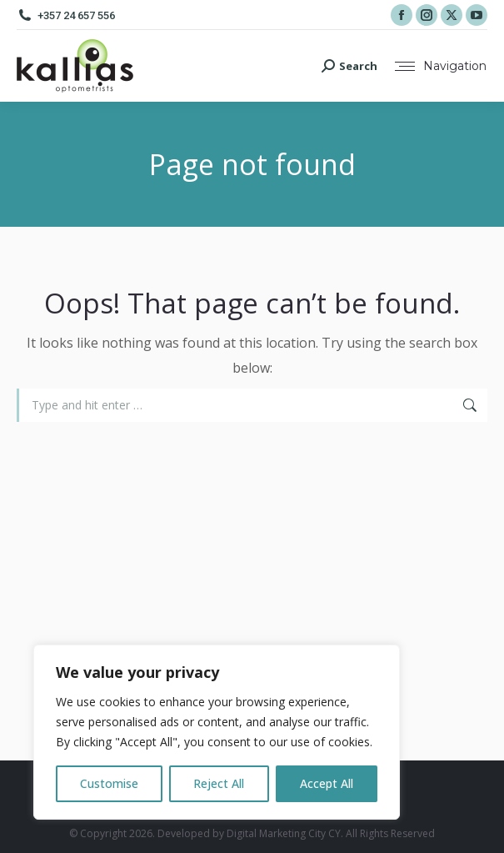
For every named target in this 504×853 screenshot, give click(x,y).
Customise (109, 783)
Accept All (327, 783)
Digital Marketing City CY (284, 833)
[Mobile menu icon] (441, 66)
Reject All (219, 783)
